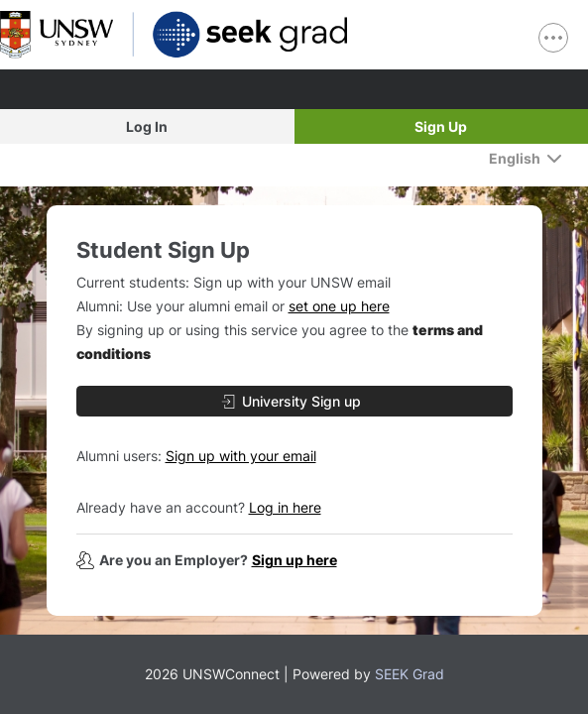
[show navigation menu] (553, 38)
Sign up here (294, 560)
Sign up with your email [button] (241, 456)
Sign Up (441, 126)
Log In (147, 126)
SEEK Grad (410, 674)
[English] (525, 158)
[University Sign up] (294, 401)
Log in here (285, 507)
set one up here (339, 306)
